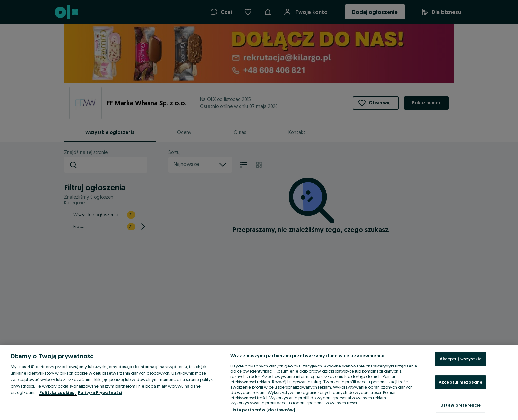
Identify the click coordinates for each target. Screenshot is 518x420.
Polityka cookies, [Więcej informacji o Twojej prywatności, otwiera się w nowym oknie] (58, 392)
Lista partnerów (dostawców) (263, 410)
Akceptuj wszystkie (461, 359)
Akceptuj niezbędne (461, 382)
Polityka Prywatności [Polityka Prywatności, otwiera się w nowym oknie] (100, 392)
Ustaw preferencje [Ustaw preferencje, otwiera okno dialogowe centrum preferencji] (461, 405)
